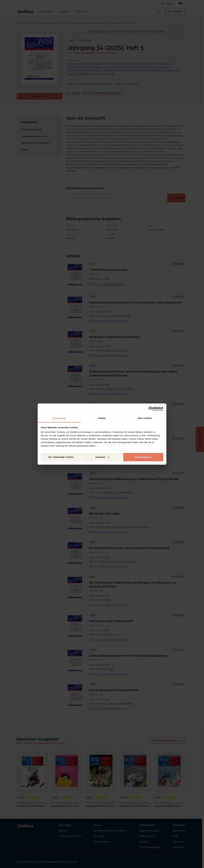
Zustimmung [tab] (59, 418)
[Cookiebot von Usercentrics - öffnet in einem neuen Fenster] (151, 409)
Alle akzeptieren (143, 457)
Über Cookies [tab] (145, 418)
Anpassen (102, 457)
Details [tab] (102, 418)
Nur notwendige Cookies (61, 457)
